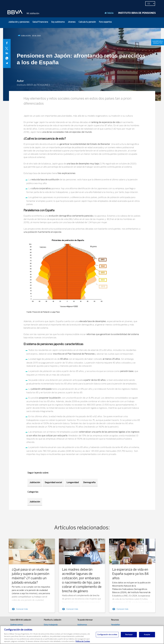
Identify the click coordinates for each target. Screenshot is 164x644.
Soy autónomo (58, 22)
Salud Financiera (40, 22)
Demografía (89, 482)
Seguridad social (53, 482)
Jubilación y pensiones (19, 22)
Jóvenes (72, 22)
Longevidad (73, 482)
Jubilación (35, 482)
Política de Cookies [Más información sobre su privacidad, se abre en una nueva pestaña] (83, 641)
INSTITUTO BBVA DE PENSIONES (137, 13)
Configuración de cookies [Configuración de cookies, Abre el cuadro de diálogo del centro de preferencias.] (107, 635)
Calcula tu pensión (87, 22)
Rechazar (129, 635)
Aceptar (147, 635)
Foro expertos (105, 22)
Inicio (109, 13)
